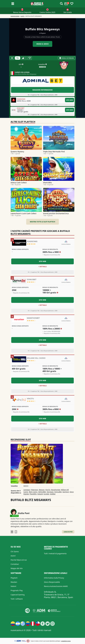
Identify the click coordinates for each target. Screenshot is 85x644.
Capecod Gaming (18, 595)
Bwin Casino (33, 492)
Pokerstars (34, 490)
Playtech (43, 33)
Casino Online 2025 (47, 12)
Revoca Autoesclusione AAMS (56, 586)
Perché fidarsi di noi (19, 560)
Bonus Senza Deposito (22, 12)
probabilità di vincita (66, 641)
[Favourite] (30, 58)
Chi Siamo (15, 552)
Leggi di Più (68, 532)
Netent (13, 586)
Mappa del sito (17, 568)
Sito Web (69, 100)
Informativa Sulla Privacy (54, 578)
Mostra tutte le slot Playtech (42, 222)
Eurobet (46, 494)
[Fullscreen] (12, 58)
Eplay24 (40, 494)
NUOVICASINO (15, 16)
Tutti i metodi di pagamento (55, 553)
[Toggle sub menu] (13, 4)
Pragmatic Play (17, 590)
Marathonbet (56, 490)
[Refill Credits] (18, 58)
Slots (22, 16)
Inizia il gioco (43, 44)
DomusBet (58, 492)
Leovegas (27, 490)
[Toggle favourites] (72, 4)
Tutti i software (17, 599)
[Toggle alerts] (61, 4)
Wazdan (14, 582)
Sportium (66, 492)
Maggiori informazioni (42, 90)
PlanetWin (33, 494)
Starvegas (50, 492)
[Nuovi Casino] (37, 4)
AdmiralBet (42, 492)
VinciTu (48, 490)
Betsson (42, 490)
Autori (13, 556)
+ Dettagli (42, 267)
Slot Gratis (68, 12)
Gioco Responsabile (52, 582)
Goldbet (53, 494)
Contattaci (15, 564)
